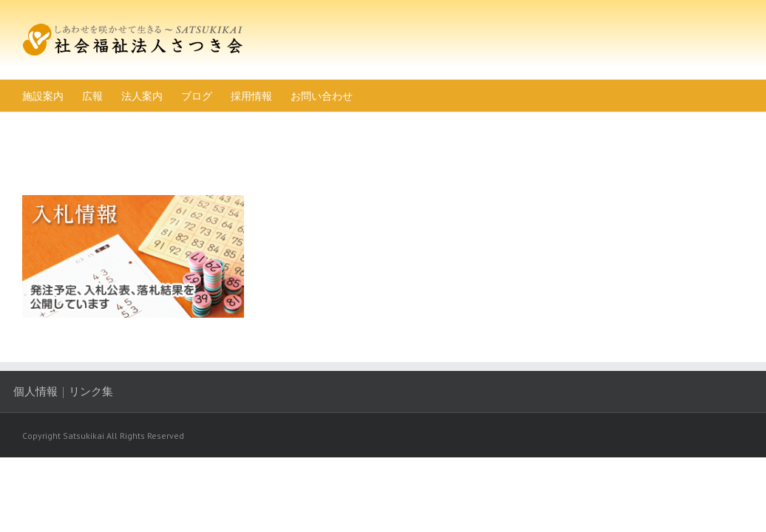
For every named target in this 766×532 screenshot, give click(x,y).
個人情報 (44, 423)
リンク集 (100, 423)
